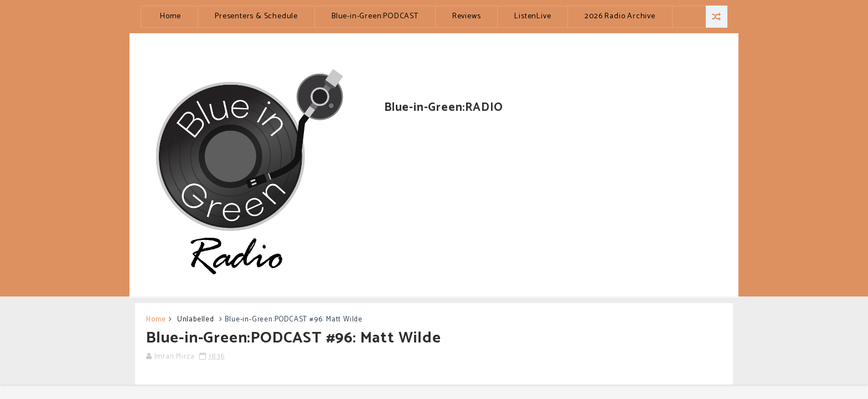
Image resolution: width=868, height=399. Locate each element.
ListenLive (533, 16)
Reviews (467, 16)
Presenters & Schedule (256, 16)
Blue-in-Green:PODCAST (375, 16)
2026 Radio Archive (620, 16)
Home (170, 16)
